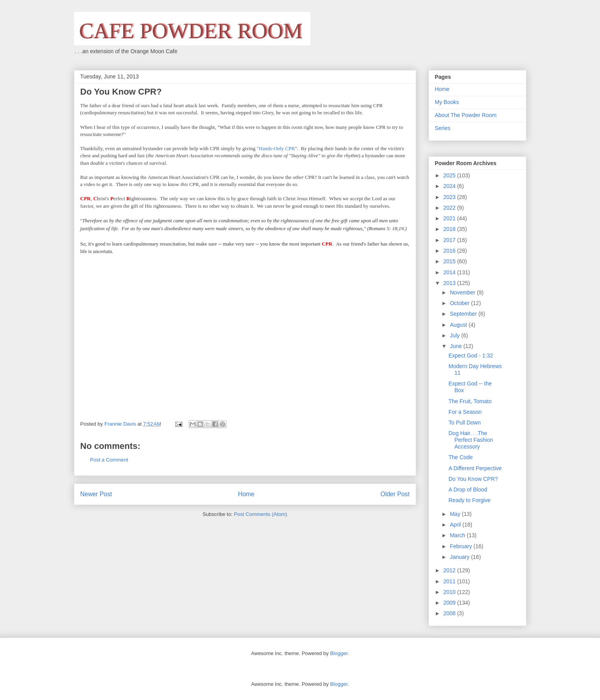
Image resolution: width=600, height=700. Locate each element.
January (461, 557)
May (456, 514)
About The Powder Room (466, 115)
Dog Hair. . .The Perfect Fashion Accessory (471, 440)
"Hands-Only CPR (276, 148)
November (463, 292)
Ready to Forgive (469, 500)
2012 (450, 570)
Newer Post (96, 494)
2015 (450, 261)
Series (443, 128)
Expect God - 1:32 (471, 356)
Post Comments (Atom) (261, 514)
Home (246, 494)
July (456, 335)
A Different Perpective (475, 468)
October (461, 303)
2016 (450, 251)
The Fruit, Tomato (470, 401)
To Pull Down (464, 423)
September (464, 314)
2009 (450, 603)
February (462, 546)
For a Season (465, 412)
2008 (450, 613)
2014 (450, 272)
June (457, 346)
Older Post (395, 494)
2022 (450, 208)
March (458, 535)
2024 (450, 186)
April (456, 525)
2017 (450, 240)
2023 (450, 197)
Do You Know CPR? (473, 479)
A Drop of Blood (468, 490)
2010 (450, 592)
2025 (450, 175)
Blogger (339, 653)
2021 (450, 218)
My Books (447, 102)
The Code (460, 457)
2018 (450, 229)
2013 (450, 283)
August (459, 325)
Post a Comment (109, 460)
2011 (450, 581)
